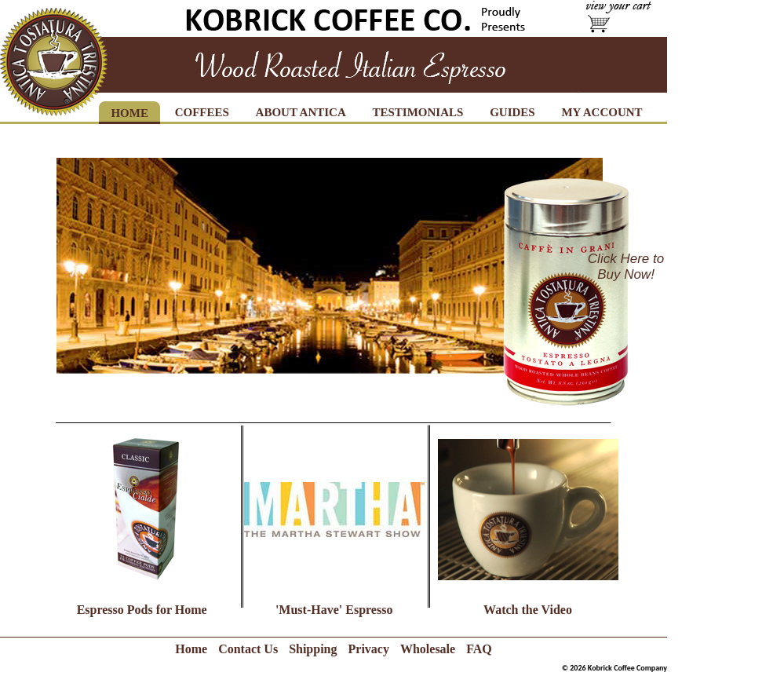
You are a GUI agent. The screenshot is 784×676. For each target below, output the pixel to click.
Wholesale (428, 649)
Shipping (313, 649)
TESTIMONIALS (418, 112)
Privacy (369, 649)
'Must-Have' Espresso (334, 610)
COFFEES (202, 112)
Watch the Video (528, 610)
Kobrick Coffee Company (627, 668)
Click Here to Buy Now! (626, 267)
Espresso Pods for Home (142, 610)
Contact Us (248, 649)
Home (191, 649)
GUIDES (512, 112)
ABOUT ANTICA (301, 112)
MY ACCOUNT (602, 112)
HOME (129, 113)
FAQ (479, 649)
